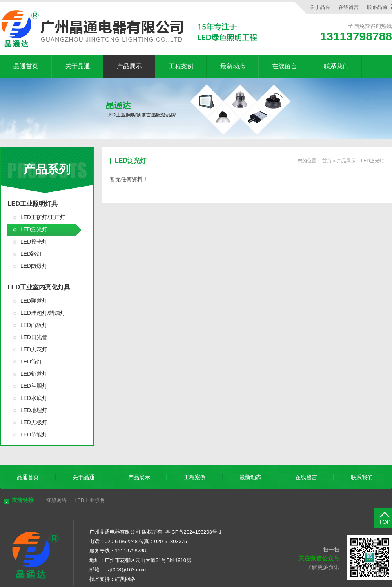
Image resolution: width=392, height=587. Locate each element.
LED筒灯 (31, 362)
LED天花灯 (34, 349)
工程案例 (181, 66)
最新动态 (233, 66)
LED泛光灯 (34, 229)
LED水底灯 (34, 398)
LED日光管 (34, 337)
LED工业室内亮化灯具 (39, 287)
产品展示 (129, 66)
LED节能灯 (34, 434)
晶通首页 (26, 66)
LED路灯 (31, 254)
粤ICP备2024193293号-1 (193, 532)
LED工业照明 (90, 500)
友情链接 (23, 500)
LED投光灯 (34, 242)
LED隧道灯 (34, 301)
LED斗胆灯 (34, 386)
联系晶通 (377, 7)
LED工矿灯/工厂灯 (43, 217)
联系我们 (336, 66)
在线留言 (348, 7)
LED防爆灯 (34, 266)
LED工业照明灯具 (33, 204)
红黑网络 (56, 500)
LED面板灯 (34, 325)
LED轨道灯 (34, 374)
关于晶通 (320, 7)
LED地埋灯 (34, 410)
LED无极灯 (34, 422)
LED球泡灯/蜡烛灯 (43, 313)
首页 (327, 161)
